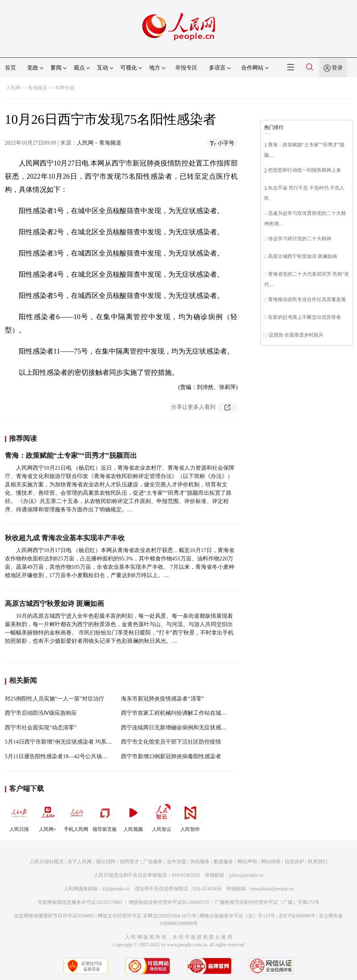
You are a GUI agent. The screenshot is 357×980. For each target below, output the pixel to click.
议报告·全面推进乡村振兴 (296, 335)
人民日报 (19, 816)
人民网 (13, 88)
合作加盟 (177, 862)
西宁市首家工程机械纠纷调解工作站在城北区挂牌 (182, 713)
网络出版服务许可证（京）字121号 (237, 916)
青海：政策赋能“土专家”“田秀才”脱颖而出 (71, 455)
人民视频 (133, 816)
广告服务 (153, 862)
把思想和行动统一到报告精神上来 (305, 170)
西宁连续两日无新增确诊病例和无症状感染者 (177, 727)
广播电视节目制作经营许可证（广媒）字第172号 (267, 902)
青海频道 (38, 88)
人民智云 (162, 816)
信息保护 (294, 862)
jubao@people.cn (246, 875)
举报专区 (186, 68)
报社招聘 (106, 862)
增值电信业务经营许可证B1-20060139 (169, 902)
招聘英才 (129, 862)
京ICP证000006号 (297, 916)
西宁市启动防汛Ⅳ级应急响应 (41, 713)
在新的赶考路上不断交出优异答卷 (305, 317)
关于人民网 (80, 862)
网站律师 (271, 862)
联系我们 (318, 862)
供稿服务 (200, 862)
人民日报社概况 (47, 862)
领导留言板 (105, 816)
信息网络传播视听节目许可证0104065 (54, 916)
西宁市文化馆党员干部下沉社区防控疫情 (171, 742)
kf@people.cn (116, 889)
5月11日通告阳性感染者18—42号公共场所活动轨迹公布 (73, 756)
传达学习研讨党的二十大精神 (300, 239)
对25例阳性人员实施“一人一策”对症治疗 (55, 699)
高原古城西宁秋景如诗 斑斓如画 (54, 604)
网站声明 (247, 862)
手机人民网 (76, 816)
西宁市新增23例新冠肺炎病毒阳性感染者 (171, 756)
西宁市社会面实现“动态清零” (41, 727)
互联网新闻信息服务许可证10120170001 (80, 902)
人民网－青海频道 (99, 143)
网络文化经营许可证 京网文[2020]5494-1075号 (147, 916)
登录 (337, 68)
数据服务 (224, 862)
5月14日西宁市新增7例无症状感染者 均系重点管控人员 (72, 742)
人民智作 (190, 816)
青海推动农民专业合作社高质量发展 (307, 299)
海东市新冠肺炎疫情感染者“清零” (162, 699)
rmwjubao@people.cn (272, 889)
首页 (10, 68)
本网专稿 (65, 88)
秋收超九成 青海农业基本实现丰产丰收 (65, 538)
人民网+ (48, 816)
